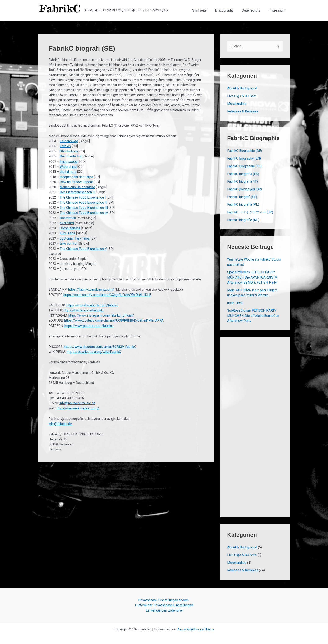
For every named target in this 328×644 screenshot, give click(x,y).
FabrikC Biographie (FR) (244, 165)
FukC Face (67, 232)
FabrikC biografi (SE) (242, 196)
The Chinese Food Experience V (83, 247)
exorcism (67, 221)
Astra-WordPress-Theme (196, 625)
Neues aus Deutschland (77, 186)
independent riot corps (76, 176)
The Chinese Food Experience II (83, 201)
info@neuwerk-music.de (77, 400)
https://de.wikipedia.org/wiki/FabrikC (94, 349)
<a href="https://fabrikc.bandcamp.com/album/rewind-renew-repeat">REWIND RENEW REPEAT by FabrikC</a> (255, 423)
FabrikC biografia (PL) (243, 203)
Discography (228, 10)
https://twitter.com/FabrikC (83, 308)
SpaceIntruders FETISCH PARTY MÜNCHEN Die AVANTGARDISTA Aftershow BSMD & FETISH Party (252, 275)
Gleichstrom (69, 151)
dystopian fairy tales (75, 237)
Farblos (65, 146)
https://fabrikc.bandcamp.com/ (91, 287)
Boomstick (68, 216)
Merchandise (237, 103)
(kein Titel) (235, 300)
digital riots (68, 171)
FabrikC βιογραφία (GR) (245, 188)
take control (68, 242)
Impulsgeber (69, 161)
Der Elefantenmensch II (77, 191)
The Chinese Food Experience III (84, 206)
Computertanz (70, 226)
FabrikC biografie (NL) (243, 218)
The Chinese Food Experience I (83, 196)
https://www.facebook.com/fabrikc (92, 303)
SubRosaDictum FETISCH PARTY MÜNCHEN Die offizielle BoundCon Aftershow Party (253, 313)
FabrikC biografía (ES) (243, 173)
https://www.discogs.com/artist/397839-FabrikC (100, 344)
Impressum (278, 10)
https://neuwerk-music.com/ (77, 405)
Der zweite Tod (71, 156)
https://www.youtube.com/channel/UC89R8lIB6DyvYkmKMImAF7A (113, 318)
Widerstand (68, 166)
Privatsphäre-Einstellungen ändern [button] (163, 597)
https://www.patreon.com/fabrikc (88, 323)
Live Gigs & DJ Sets (242, 96)
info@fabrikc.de (60, 420)
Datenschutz (254, 10)
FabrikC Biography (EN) (244, 158)
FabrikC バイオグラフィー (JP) (250, 211)
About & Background (242, 88)
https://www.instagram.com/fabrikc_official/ (101, 313)
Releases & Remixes (243, 111)
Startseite (205, 10)
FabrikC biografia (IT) (242, 180)
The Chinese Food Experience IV (84, 211)
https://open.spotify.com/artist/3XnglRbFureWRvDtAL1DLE (107, 292)
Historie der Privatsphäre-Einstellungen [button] (164, 602)
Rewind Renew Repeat (76, 181)
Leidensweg (69, 141)
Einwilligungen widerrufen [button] (165, 607)
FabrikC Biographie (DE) (245, 150)
